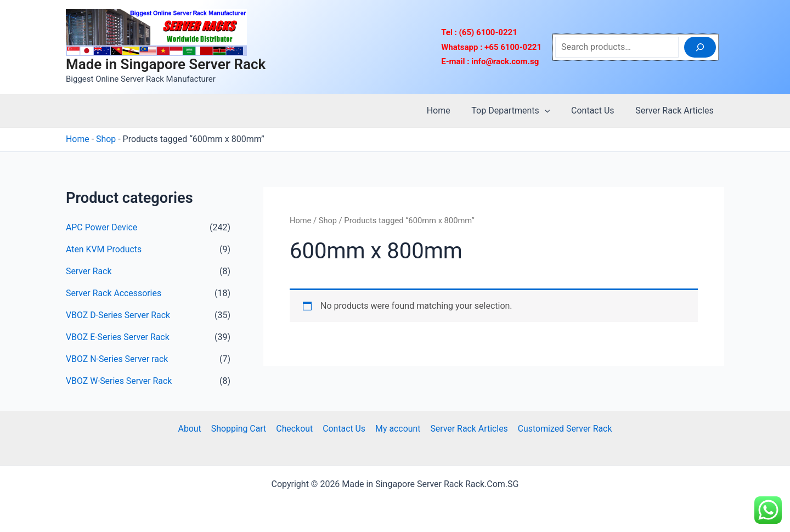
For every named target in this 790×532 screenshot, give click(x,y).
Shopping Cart (239, 429)
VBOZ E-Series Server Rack (118, 337)
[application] (554, 111)
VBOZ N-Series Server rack (117, 359)
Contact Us (598, 111)
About (192, 429)
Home (451, 111)
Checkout (295, 429)
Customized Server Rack (563, 429)
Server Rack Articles (676, 111)
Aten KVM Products (104, 249)
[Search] (700, 47)
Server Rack (89, 271)
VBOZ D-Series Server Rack (119, 315)
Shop (106, 139)
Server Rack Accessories (114, 293)
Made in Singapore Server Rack (166, 64)
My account (397, 429)
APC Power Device (102, 227)
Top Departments (520, 111)
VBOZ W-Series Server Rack (119, 381)
